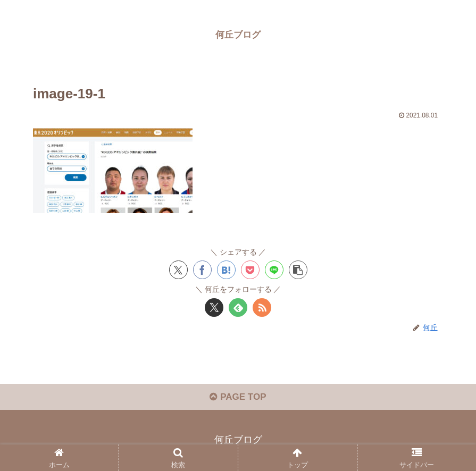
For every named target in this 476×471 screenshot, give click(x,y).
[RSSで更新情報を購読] (262, 308)
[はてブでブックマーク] (226, 270)
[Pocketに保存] (250, 270)
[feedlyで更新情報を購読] (238, 308)
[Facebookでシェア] (202, 270)
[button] (298, 270)
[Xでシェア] (178, 270)
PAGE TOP (238, 397)
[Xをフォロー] (214, 308)
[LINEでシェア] (274, 270)
